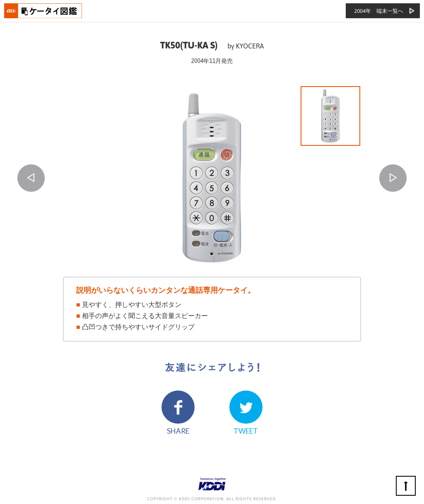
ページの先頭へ (406, 486)
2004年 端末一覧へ (379, 11)
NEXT (393, 178)
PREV (31, 178)
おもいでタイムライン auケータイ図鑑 (43, 11)
